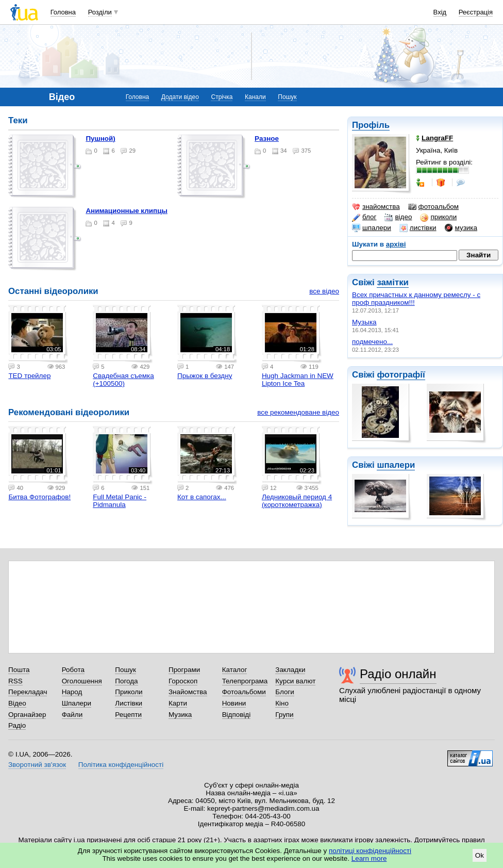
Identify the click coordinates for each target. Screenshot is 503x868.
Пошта (19, 670)
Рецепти (128, 715)
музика (461, 228)
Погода (126, 681)
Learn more (369, 858)
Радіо (17, 725)
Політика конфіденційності (121, 765)
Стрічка (222, 97)
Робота (73, 670)
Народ (72, 692)
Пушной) (100, 138)
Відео (17, 703)
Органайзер (27, 715)
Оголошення (82, 681)
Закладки (290, 670)
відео (398, 217)
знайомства (376, 207)
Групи (284, 715)
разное (267, 138)
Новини (234, 703)
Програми (184, 670)
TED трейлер (29, 376)
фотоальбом (433, 207)
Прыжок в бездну (205, 376)
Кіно (282, 703)
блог (364, 217)
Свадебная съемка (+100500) (123, 380)
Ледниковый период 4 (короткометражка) (297, 501)
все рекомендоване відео (298, 412)
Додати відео (180, 97)
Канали (255, 97)
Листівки (129, 703)
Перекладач (28, 692)
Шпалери (77, 703)
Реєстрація (476, 12)
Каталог (235, 670)
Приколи (129, 692)
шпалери (372, 228)
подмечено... (372, 342)
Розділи (100, 12)
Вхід (440, 12)
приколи (438, 217)
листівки (418, 228)
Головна (63, 12)
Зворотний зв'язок (37, 765)
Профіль (371, 125)
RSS (15, 681)
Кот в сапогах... (202, 497)
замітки (393, 282)
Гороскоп (183, 681)
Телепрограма (245, 681)
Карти (178, 703)
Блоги (285, 692)
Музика (180, 715)
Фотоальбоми (244, 692)
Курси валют (295, 681)
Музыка (364, 322)
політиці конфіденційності (370, 851)
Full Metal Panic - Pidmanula (120, 501)
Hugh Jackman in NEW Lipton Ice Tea (298, 380)
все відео (324, 291)
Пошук (287, 97)
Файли (72, 715)
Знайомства (188, 692)
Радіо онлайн (398, 674)
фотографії (401, 375)
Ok (480, 855)
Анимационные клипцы (127, 211)
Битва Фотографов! (39, 497)
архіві (396, 244)
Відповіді (237, 715)
